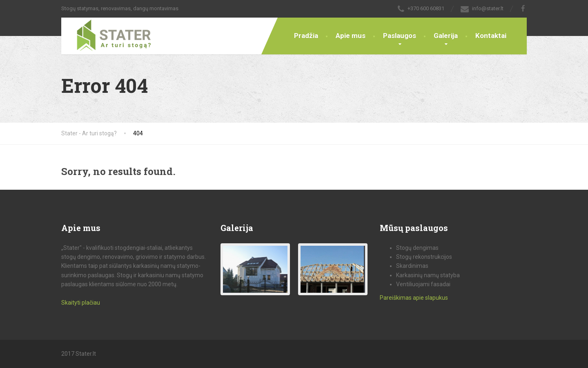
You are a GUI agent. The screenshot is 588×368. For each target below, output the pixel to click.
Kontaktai (491, 36)
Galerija (446, 36)
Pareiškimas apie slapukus (414, 298)
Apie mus (351, 36)
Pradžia (306, 36)
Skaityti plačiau (81, 303)
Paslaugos (400, 36)
